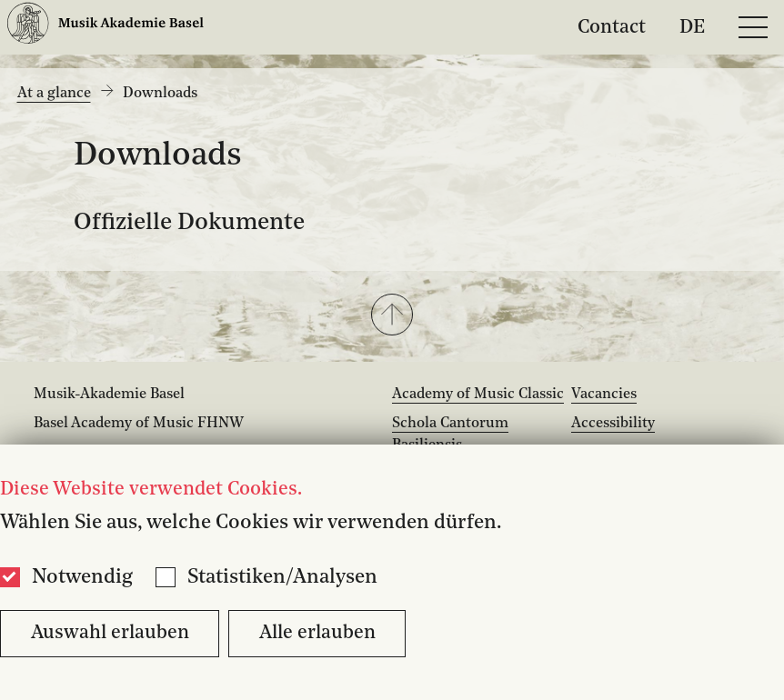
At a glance (54, 94)
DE (692, 27)
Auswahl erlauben (110, 633)
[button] (392, 316)
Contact (612, 27)
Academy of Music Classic (478, 395)
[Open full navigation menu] (753, 27)
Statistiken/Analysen (282, 577)
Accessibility (613, 424)
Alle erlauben (317, 633)
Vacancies (604, 395)
